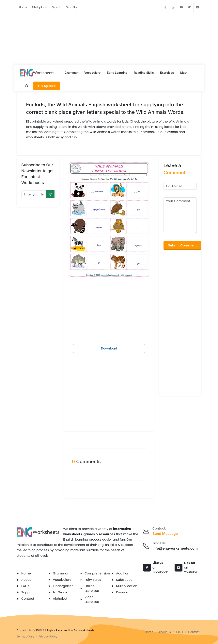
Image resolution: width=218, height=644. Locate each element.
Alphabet (60, 599)
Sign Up (71, 7)
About (26, 580)
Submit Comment (182, 245)
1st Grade (60, 592)
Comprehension (97, 573)
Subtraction (125, 580)
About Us (165, 632)
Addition (123, 573)
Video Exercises (92, 599)
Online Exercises (92, 588)
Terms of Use (25, 637)
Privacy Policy (48, 637)
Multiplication (127, 586)
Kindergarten (63, 586)
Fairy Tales (93, 580)
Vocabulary (62, 580)
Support (28, 592)
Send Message (165, 534)
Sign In (57, 7)
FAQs (25, 586)
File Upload (40, 7)
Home (23, 7)
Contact (28, 599)
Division (122, 592)
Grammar (61, 573)
